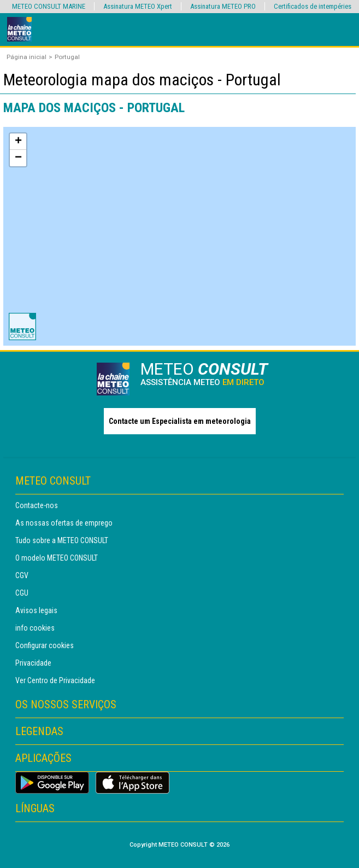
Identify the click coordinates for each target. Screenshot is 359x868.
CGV (22, 575)
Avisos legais (36, 610)
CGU (22, 593)
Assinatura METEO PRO (223, 6)
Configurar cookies (45, 645)
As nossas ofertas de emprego (64, 523)
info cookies (35, 628)
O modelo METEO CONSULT (57, 558)
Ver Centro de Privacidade (55, 680)
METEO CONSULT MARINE (49, 6)
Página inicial (27, 57)
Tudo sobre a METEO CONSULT (62, 540)
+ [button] (18, 142)
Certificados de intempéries (313, 6)
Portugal (67, 57)
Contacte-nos (37, 505)
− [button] (18, 158)
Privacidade (33, 663)
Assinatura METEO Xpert (138, 6)
